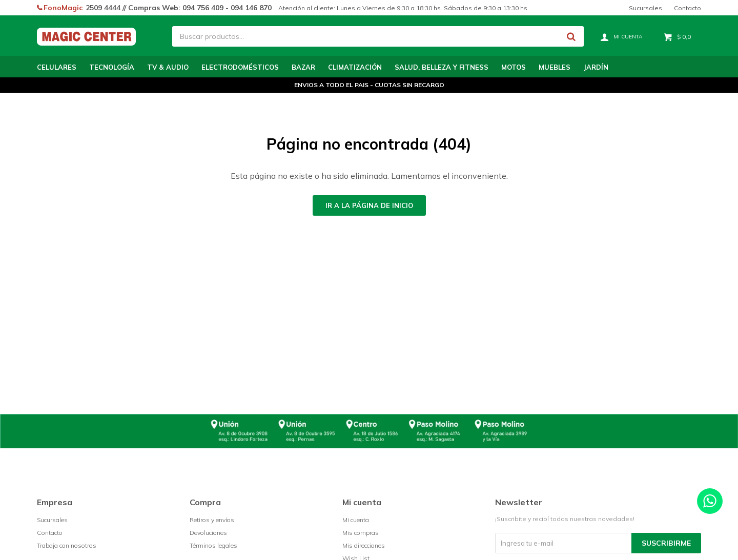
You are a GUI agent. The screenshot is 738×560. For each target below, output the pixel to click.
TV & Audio (168, 67)
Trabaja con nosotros (67, 545)
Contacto (688, 8)
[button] (571, 36)
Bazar (303, 67)
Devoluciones (208, 533)
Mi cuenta (356, 520)
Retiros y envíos (212, 520)
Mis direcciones (364, 545)
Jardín (596, 67)
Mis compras (361, 533)
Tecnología (112, 67)
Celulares (57, 67)
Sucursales (645, 8)
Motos (514, 67)
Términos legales (213, 545)
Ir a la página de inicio (369, 205)
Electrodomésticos (240, 67)
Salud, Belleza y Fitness (442, 67)
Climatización (355, 67)
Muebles (555, 67)
